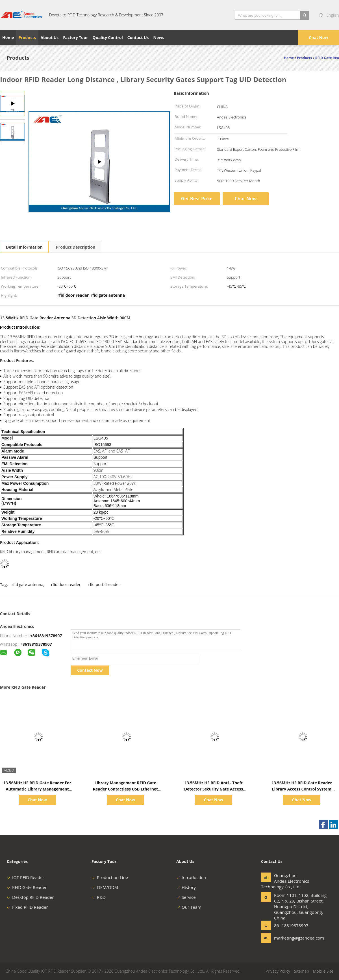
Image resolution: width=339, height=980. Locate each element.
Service (186, 897)
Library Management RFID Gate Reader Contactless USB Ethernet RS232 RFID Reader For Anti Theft (125, 789)
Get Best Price (197, 199)
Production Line (110, 877)
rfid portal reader (104, 584)
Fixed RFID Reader (27, 907)
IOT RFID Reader (26, 877)
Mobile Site (323, 971)
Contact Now (90, 670)
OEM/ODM (105, 887)
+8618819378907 (46, 636)
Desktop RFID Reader (30, 897)
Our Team (189, 907)
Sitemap (302, 971)
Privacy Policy (278, 971)
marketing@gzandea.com (292, 938)
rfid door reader (66, 584)
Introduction (191, 877)
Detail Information (24, 247)
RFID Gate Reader (27, 887)
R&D (99, 897)
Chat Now (318, 37)
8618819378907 (37, 644)
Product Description (76, 247)
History (186, 887)
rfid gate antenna (27, 584)
